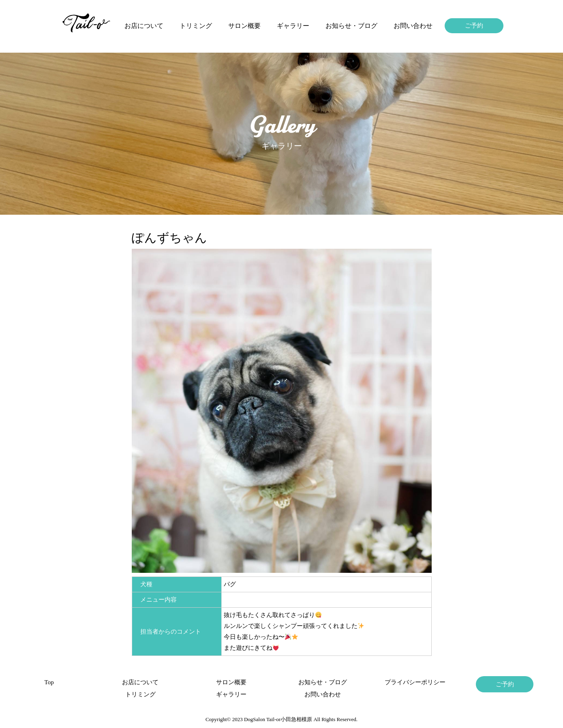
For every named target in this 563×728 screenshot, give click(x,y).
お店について (144, 26)
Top (49, 682)
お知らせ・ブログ (351, 26)
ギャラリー (293, 26)
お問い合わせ (413, 26)
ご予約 (474, 26)
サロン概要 (244, 26)
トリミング (196, 26)
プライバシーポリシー (413, 682)
